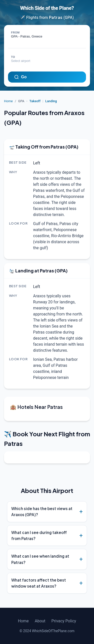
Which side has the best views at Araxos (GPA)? (42, 511)
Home (8, 101)
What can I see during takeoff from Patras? (39, 535)
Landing (51, 101)
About (40, 621)
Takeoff (35, 101)
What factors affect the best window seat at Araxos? (39, 583)
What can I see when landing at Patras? (40, 559)
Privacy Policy (64, 621)
